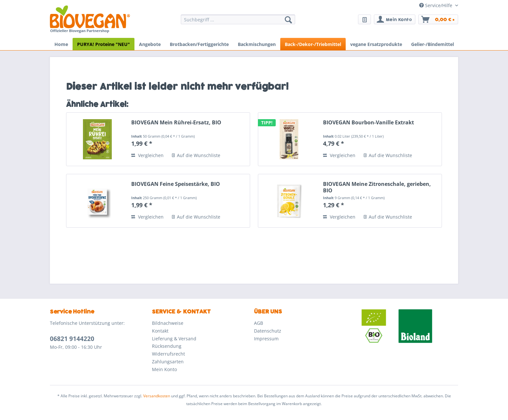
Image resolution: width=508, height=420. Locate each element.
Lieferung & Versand (174, 339)
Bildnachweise (168, 323)
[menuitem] (238, 23)
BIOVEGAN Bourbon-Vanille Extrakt (369, 123)
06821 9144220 (72, 339)
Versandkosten (157, 396)
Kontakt (160, 331)
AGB (259, 323)
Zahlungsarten (168, 362)
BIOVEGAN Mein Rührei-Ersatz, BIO (176, 123)
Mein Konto (164, 369)
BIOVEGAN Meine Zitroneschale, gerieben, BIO (377, 187)
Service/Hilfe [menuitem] (436, 5)
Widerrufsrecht (168, 354)
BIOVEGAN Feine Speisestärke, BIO (176, 184)
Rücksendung (167, 346)
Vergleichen (147, 155)
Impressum (266, 339)
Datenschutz (268, 331)
